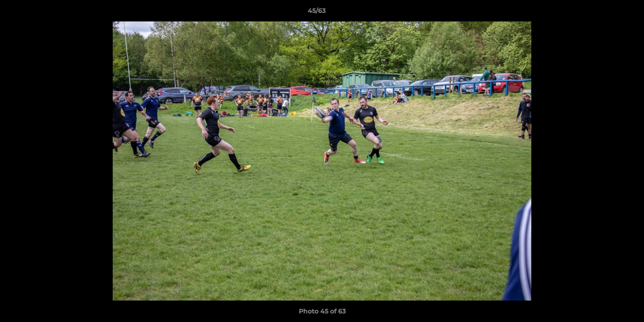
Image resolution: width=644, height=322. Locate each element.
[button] (606, 13)
